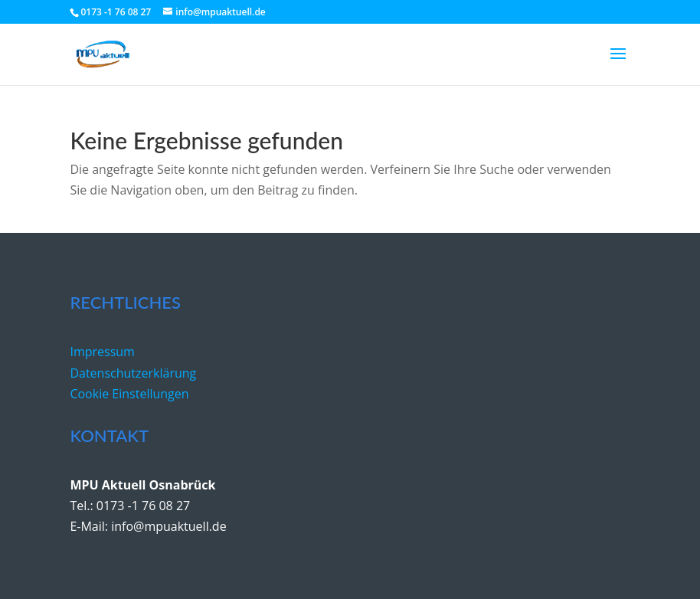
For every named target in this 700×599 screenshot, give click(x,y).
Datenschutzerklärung (133, 373)
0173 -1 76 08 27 (143, 506)
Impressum (102, 352)
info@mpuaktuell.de (168, 526)
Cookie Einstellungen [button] (129, 394)
